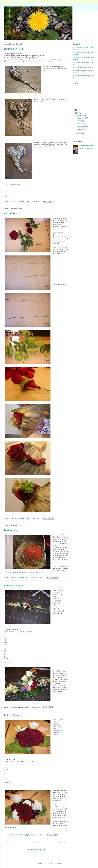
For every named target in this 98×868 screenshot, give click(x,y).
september (81, 116)
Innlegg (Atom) (41, 850)
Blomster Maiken (87, 146)
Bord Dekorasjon (13, 586)
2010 (77, 113)
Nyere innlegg (10, 843)
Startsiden (37, 843)
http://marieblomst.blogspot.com (83, 67)
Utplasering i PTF (14, 49)
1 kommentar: (35, 202)
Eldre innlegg (63, 843)
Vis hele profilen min (86, 149)
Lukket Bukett (12, 715)
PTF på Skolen (12, 213)
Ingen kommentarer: (37, 577)
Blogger (58, 864)
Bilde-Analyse (12, 530)
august (79, 133)
